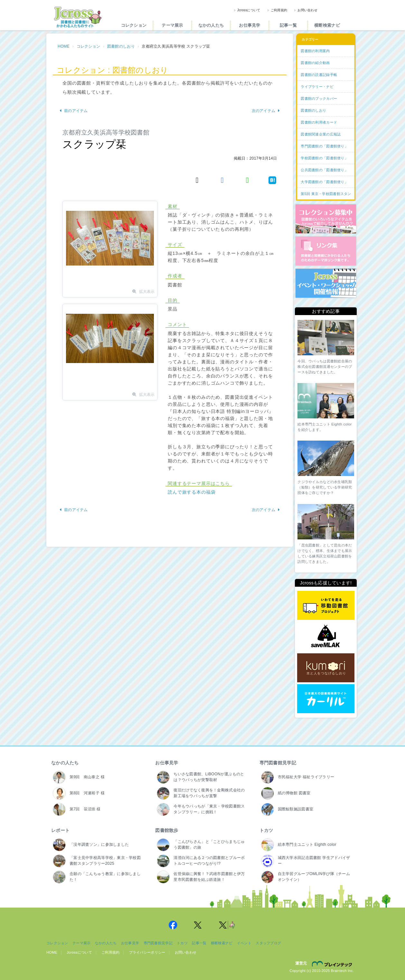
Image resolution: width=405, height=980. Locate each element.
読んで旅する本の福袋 (192, 492)
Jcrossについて (249, 10)
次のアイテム (266, 111)
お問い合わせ (307, 10)
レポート (60, 830)
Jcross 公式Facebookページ (173, 925)
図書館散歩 (167, 830)
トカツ (266, 830)
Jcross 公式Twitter (198, 925)
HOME (64, 46)
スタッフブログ (268, 943)
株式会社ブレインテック (333, 964)
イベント (244, 943)
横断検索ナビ (327, 25)
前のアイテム (74, 111)
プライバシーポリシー (147, 952)
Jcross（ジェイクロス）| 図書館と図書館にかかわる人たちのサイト (78, 17)
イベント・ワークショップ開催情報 (326, 283)
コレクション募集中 (326, 219)
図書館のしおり (121, 46)
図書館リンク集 (326, 251)
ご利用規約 (279, 10)
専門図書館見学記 (278, 763)
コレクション (134, 25)
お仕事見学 (250, 25)
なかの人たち (211, 25)
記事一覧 (288, 25)
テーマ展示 (172, 25)
